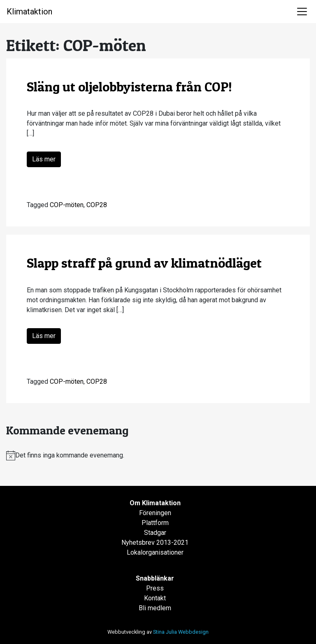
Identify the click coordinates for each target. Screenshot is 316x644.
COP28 (97, 205)
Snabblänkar (155, 578)
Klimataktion (29, 12)
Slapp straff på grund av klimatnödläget (146, 263)
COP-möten (67, 205)
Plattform (155, 523)
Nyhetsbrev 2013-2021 (155, 542)
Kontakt (155, 598)
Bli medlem (155, 608)
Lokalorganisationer (155, 552)
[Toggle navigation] (302, 12)
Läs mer (44, 159)
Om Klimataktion (155, 503)
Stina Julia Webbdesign (181, 632)
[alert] (158, 455)
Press (155, 588)
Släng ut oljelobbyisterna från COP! (129, 87)
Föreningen (155, 513)
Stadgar (155, 533)
